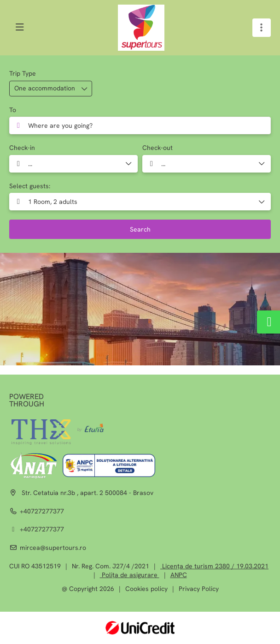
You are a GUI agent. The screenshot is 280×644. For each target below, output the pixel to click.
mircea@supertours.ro (53, 548)
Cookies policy (146, 589)
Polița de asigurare (130, 575)
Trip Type (23, 73)
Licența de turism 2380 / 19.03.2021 (214, 566)
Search (140, 229)
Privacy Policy (199, 589)
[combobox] (140, 125)
